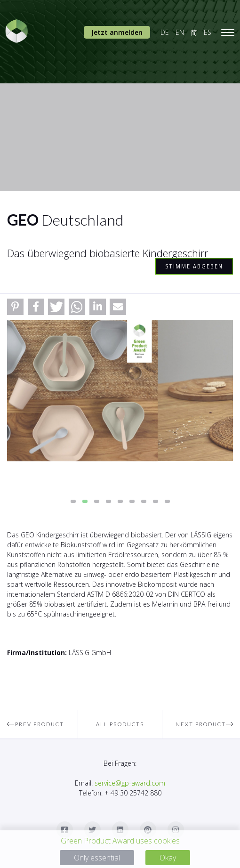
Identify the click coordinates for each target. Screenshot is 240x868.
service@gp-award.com (130, 783)
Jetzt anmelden (117, 32)
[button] (15, 307)
